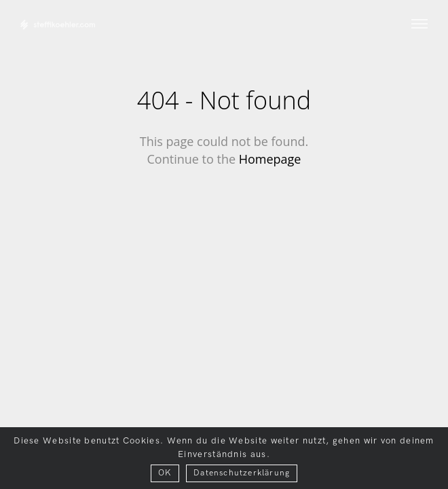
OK (165, 473)
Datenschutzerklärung (242, 473)
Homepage (270, 159)
